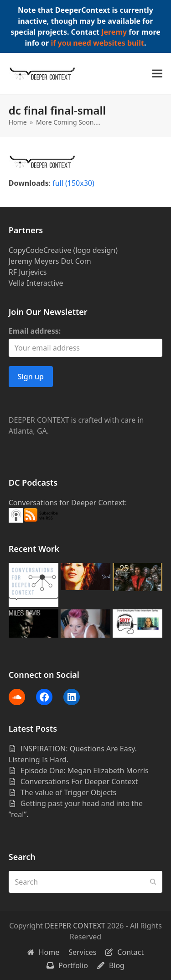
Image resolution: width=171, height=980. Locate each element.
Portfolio (67, 965)
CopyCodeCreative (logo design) (63, 250)
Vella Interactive (36, 283)
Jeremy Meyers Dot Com (50, 261)
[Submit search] (153, 882)
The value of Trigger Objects (69, 792)
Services (82, 952)
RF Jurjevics (28, 272)
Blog (111, 965)
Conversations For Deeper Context (79, 781)
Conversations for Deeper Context (67, 503)
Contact (124, 952)
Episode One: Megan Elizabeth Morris (85, 770)
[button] (157, 74)
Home (44, 952)
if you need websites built (97, 43)
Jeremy (114, 32)
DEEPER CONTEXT (75, 926)
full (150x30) (73, 183)
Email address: (35, 331)
